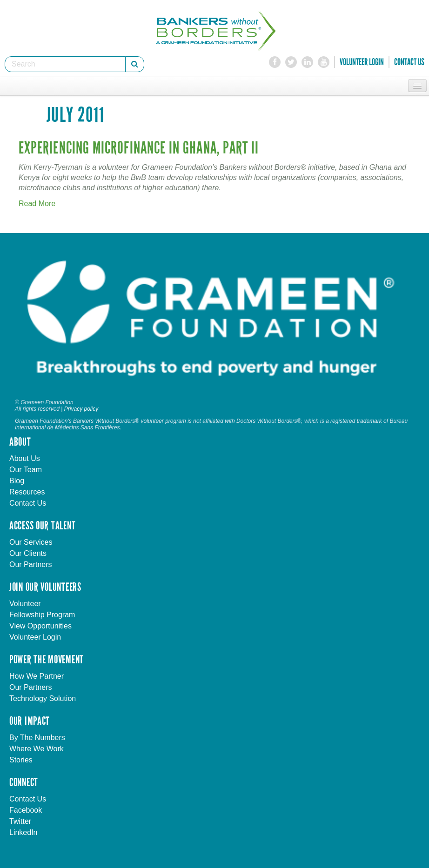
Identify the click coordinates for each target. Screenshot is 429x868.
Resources (27, 492)
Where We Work (37, 749)
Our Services (31, 542)
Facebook (26, 810)
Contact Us (409, 62)
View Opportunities (40, 626)
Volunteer (25, 604)
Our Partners (31, 564)
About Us (25, 458)
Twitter (20, 821)
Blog (17, 481)
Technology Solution (43, 698)
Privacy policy (81, 409)
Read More (37, 204)
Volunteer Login (362, 62)
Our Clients (28, 553)
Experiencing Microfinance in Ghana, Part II (139, 148)
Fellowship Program (42, 615)
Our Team (26, 470)
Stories (21, 760)
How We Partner (37, 676)
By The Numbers (37, 738)
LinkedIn (23, 832)
